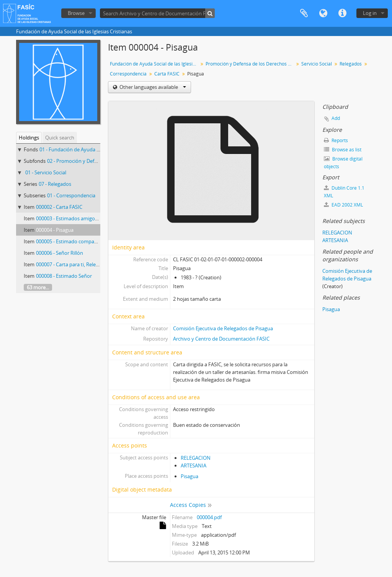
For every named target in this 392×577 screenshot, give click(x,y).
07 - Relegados (55, 184)
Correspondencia (128, 74)
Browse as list (343, 150)
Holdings (29, 138)
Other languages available (152, 87)
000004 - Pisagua (55, 230)
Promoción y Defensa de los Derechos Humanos (251, 64)
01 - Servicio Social (46, 172)
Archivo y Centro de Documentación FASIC (221, 339)
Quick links (342, 13)
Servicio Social (317, 64)
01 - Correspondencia (71, 195)
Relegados (351, 64)
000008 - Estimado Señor (64, 276)
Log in (370, 13)
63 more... (38, 287)
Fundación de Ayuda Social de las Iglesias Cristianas (155, 64)
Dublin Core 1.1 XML (344, 192)
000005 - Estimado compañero (70, 241)
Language (323, 13)
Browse (76, 13)
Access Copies (188, 505)
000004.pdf (209, 517)
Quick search (60, 138)
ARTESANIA (194, 466)
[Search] (210, 13)
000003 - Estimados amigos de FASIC (77, 218)
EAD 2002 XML (343, 205)
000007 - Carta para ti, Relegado (72, 264)
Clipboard (304, 13)
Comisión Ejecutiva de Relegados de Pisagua (223, 328)
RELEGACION (196, 458)
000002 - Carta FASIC (59, 207)
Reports (336, 140)
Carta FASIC (167, 74)
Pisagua (189, 476)
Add (336, 118)
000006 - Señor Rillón (60, 253)
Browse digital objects (343, 163)
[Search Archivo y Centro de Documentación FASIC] (157, 13)
